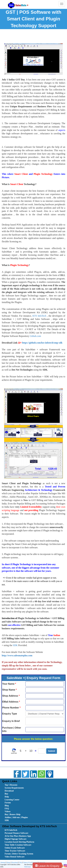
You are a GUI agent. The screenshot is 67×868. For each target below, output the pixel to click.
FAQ (7, 809)
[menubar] (34, 803)
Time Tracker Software (15, 851)
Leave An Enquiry (47, 866)
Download (9, 791)
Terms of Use (27, 863)
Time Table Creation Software (18, 845)
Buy (6, 794)
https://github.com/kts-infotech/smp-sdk (42, 343)
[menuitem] (21, 785)
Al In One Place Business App (18, 836)
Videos (8, 811)
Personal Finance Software (17, 833)
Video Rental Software (15, 857)
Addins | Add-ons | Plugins (16, 817)
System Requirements (14, 788)
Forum (8, 803)
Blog (7, 806)
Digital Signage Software (16, 839)
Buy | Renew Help (13, 814)
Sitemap (3, 862)
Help (7, 797)
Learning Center (12, 800)
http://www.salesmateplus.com (17, 655)
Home (8, 863)
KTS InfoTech (39, 316)
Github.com (35, 336)
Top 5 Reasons (11, 785)
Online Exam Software (15, 848)
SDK (15, 645)
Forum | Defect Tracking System (19, 854)
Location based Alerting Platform (19, 842)
